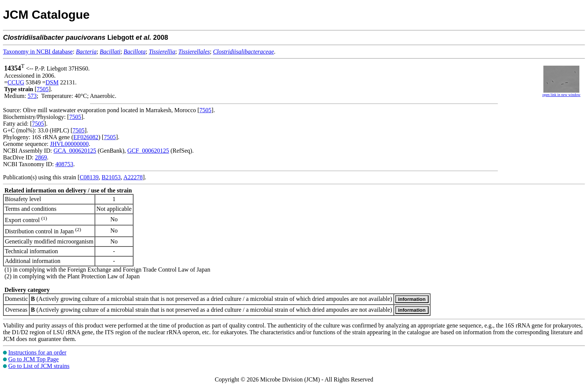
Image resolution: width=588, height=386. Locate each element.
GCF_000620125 (148, 151)
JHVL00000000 (69, 144)
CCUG (16, 82)
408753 (64, 164)
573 (32, 96)
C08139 (89, 177)
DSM (52, 82)
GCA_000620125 (75, 151)
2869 (41, 157)
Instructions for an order (37, 352)
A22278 (133, 177)
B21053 (111, 177)
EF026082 (86, 137)
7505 (43, 89)
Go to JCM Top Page (34, 359)
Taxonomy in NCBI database (38, 52)
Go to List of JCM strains (39, 366)
